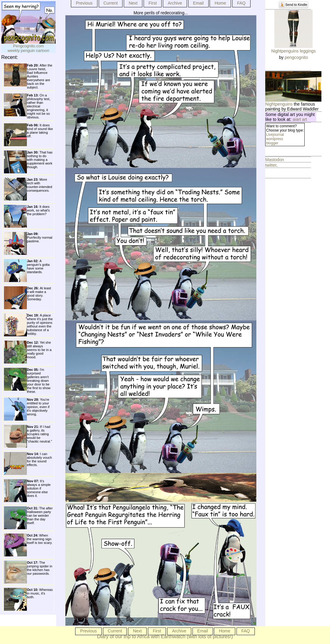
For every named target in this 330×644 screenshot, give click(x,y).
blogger (272, 143)
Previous (84, 3)
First (153, 3)
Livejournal (275, 135)
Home (220, 3)
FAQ (241, 3)
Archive (175, 3)
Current (111, 3)
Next (133, 3)
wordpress (275, 139)
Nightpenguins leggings (294, 51)
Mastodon (275, 160)
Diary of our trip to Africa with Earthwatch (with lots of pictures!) (165, 637)
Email (198, 3)
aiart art (300, 119)
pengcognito (296, 57)
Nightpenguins (279, 104)
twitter (271, 165)
